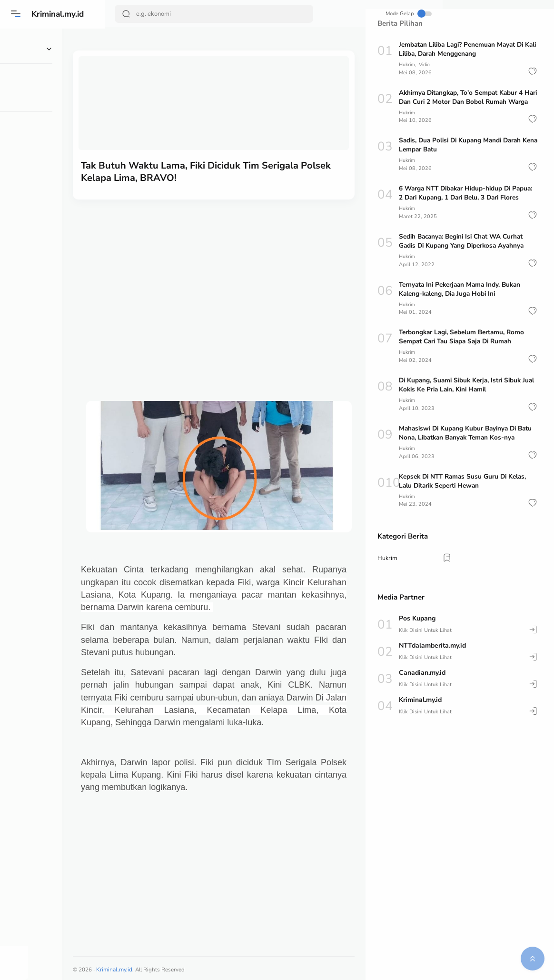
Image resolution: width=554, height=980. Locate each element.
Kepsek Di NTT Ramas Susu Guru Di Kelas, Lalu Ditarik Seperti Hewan (466, 497)
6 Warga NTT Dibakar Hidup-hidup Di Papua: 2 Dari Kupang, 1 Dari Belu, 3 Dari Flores (463, 206)
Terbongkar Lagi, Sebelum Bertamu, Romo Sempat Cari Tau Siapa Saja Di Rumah (464, 354)
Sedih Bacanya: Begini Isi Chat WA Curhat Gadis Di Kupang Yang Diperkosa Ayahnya (465, 259)
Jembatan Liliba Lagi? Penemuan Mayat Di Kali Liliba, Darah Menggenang (465, 49)
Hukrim (407, 65)
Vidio (426, 65)
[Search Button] (127, 14)
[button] (533, 71)
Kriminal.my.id (61, 14)
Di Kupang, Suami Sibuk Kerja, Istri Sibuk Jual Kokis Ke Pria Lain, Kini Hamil (463, 402)
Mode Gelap (331, 14)
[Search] (195, 14)
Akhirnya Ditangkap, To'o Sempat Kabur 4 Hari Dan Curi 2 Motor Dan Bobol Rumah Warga (464, 101)
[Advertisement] (235, 265)
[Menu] (17, 14)
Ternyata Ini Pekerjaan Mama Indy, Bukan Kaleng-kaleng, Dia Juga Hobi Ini (463, 306)
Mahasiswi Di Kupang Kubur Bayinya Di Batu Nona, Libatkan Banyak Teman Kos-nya (468, 450)
